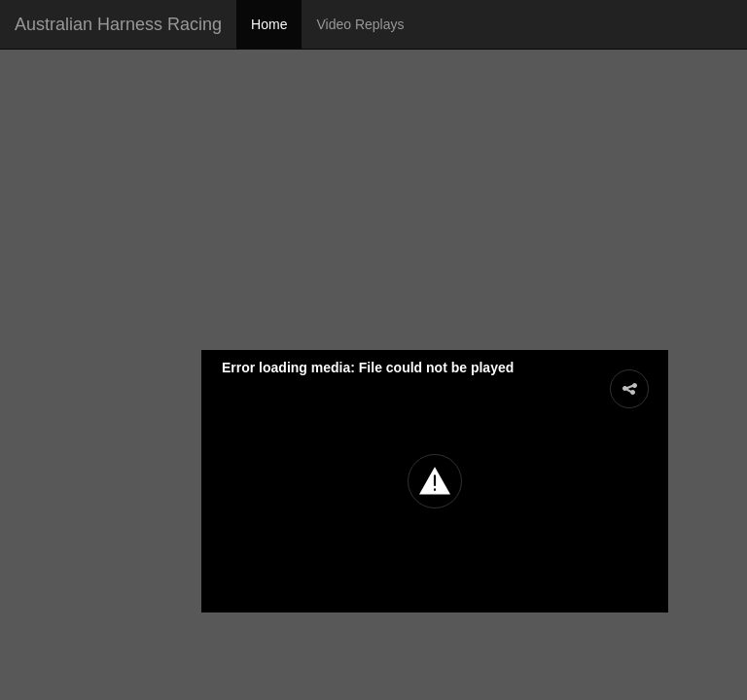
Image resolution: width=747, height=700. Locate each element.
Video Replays (360, 24)
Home (269, 24)
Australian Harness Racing (118, 24)
